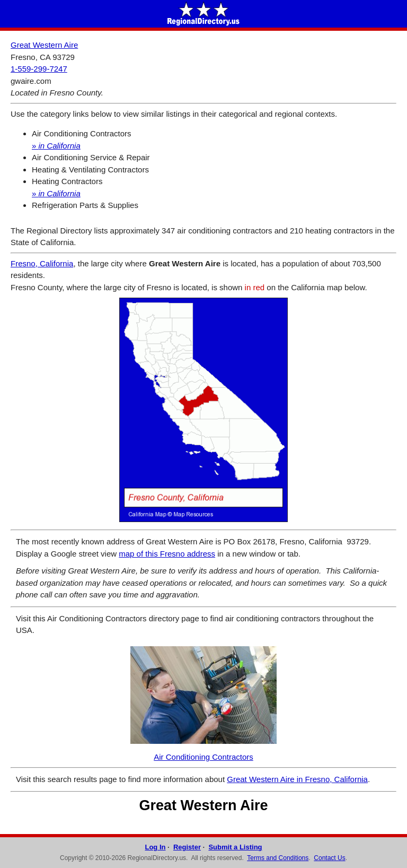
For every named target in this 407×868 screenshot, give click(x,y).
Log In (155, 847)
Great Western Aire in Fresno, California (297, 779)
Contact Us (329, 858)
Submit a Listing (235, 847)
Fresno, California (42, 263)
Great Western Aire (44, 45)
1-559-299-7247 (39, 69)
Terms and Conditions (278, 858)
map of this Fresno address (167, 554)
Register (187, 847)
